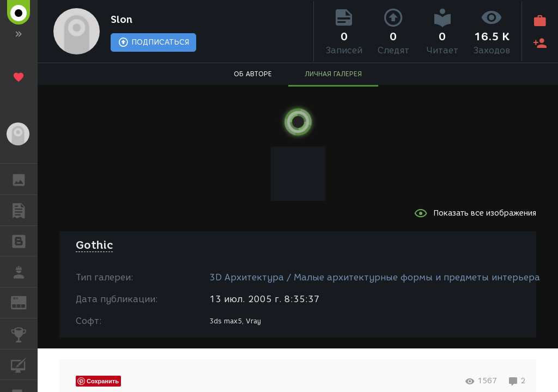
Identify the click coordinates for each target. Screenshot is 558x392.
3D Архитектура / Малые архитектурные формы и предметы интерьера (375, 277)
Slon (122, 20)
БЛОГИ (24, 240)
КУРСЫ (24, 364)
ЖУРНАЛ (24, 302)
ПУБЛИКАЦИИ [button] (24, 210)
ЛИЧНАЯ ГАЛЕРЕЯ (333, 74)
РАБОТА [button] (24, 272)
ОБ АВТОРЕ (253, 74)
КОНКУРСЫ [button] (24, 334)
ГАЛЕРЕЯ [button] (24, 179)
